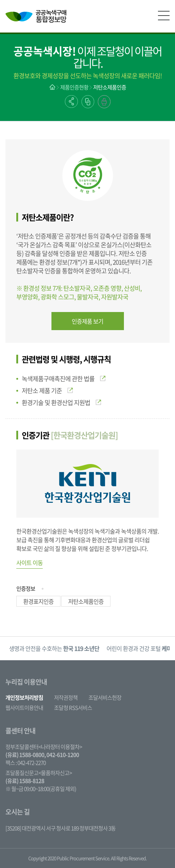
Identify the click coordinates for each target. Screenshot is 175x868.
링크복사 (88, 102)
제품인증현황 (74, 87)
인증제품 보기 (87, 321)
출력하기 (104, 102)
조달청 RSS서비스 (73, 708)
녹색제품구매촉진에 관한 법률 (64, 378)
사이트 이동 (30, 562)
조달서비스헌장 (105, 698)
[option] (54, 648)
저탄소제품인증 (110, 87)
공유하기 (71, 102)
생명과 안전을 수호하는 (54, 648)
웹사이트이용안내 (24, 708)
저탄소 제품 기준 (47, 390)
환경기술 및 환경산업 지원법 (61, 402)
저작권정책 (66, 698)
